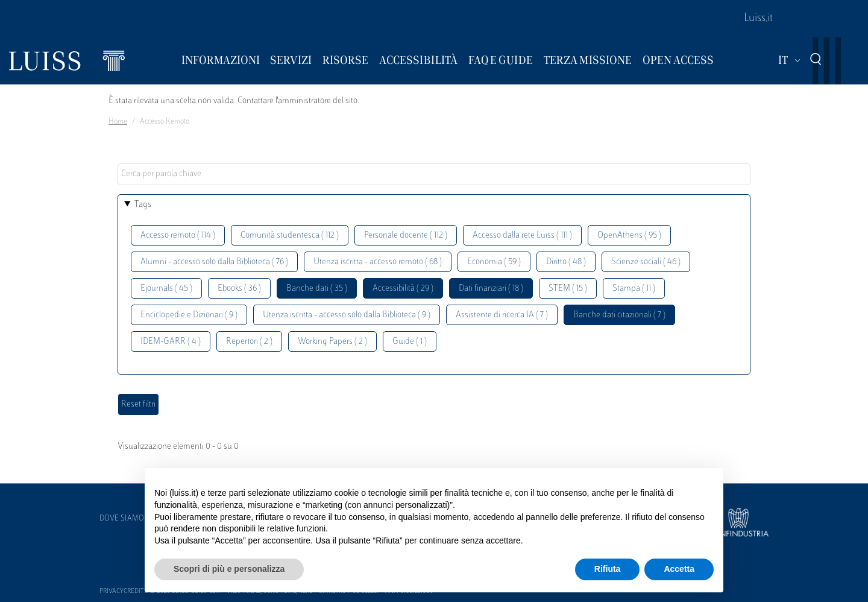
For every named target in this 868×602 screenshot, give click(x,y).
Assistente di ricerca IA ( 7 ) (502, 315)
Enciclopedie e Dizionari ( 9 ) (189, 315)
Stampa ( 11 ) (634, 289)
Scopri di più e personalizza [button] (229, 569)
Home (118, 122)
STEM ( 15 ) (568, 289)
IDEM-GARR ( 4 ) (171, 342)
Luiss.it (758, 19)
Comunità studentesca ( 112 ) (290, 236)
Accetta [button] (679, 569)
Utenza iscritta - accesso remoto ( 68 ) (378, 262)
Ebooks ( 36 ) (239, 289)
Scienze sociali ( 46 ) (646, 262)
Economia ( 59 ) (494, 262)
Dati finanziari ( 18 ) (491, 289)
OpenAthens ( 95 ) (629, 236)
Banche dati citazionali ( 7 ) (619, 315)
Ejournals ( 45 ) (166, 289)
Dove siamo (122, 519)
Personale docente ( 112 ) (406, 236)
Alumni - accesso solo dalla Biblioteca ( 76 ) (214, 262)
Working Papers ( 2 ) (332, 342)
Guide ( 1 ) (410, 342)
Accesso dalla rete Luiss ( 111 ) (522, 236)
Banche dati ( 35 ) (317, 289)
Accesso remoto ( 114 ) (178, 236)
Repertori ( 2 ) (249, 342)
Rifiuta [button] (608, 569)
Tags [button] (143, 205)
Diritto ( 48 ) (566, 262)
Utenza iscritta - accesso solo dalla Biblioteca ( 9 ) (347, 315)
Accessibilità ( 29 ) (403, 289)
